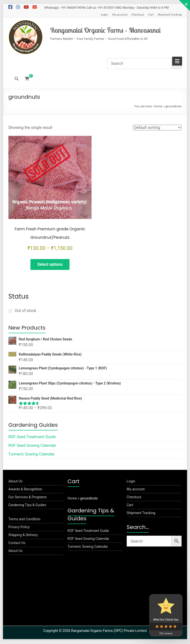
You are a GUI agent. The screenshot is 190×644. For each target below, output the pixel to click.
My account (120, 14)
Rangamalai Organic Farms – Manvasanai (106, 30)
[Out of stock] (10, 312)
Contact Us (17, 544)
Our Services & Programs (28, 498)
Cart (151, 14)
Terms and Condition (24, 520)
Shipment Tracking (170, 14)
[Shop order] (157, 128)
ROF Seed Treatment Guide (32, 438)
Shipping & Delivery (23, 536)
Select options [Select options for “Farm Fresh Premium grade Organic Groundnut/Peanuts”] (50, 265)
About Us (15, 482)
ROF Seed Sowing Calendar (32, 447)
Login (105, 14)
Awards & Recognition (25, 490)
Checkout (138, 14)
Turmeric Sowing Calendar (32, 455)
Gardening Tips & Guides (27, 506)
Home (158, 106)
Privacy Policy (19, 528)
